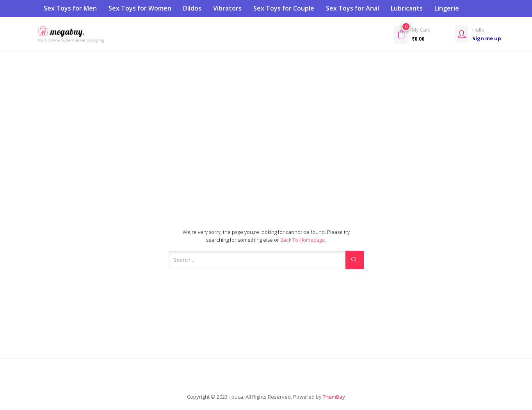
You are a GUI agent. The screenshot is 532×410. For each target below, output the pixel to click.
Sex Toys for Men (70, 8)
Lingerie (447, 8)
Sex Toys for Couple (284, 8)
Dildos (192, 8)
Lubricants (407, 8)
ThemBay (334, 397)
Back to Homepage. (303, 240)
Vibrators (227, 8)
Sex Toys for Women (140, 8)
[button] (423, 34)
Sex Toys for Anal (352, 8)
